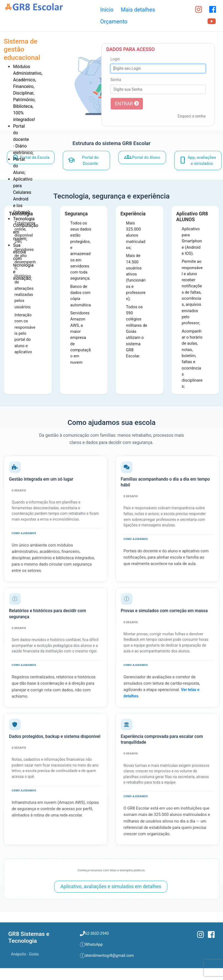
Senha (116, 80)
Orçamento (114, 22)
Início (107, 10)
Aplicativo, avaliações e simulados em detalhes (111, 887)
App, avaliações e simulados (198, 160)
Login (115, 59)
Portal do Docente (83, 160)
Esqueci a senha (191, 116)
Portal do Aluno (142, 157)
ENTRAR (127, 104)
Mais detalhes (138, 10)
